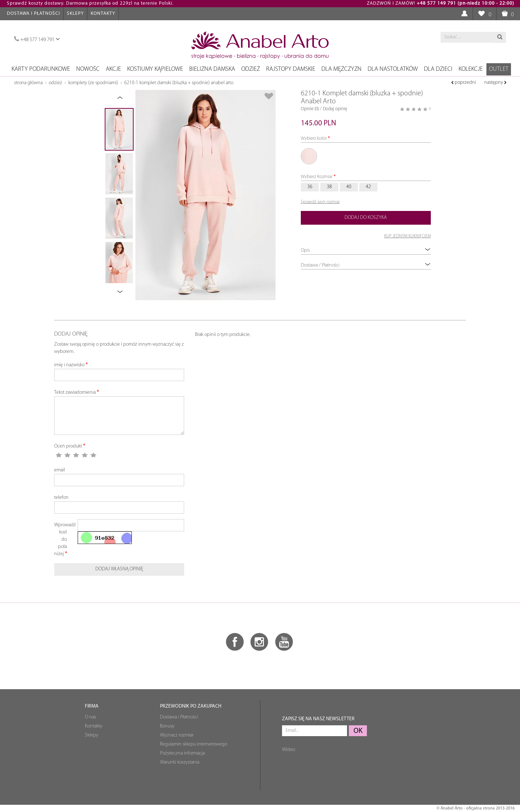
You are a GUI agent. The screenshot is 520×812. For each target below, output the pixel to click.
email (60, 470)
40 (349, 187)
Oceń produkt (68, 446)
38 (329, 187)
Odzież (251, 69)
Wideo (289, 750)
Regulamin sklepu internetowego (194, 744)
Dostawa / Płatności (366, 265)
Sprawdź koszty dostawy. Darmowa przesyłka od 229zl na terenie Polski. (90, 3)
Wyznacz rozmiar (177, 735)
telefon (61, 498)
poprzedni (463, 83)
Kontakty (103, 14)
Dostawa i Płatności (33, 14)
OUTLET (499, 69)
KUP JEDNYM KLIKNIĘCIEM (408, 236)
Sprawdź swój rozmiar (320, 202)
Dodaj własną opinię (119, 569)
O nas (90, 717)
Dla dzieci (438, 69)
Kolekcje (471, 69)
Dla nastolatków (393, 69)
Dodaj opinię (335, 109)
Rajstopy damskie (291, 69)
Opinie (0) (310, 109)
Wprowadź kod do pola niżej (63, 539)
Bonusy (167, 726)
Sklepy (75, 14)
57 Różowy (309, 156)
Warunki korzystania (180, 762)
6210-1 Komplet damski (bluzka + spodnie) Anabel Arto (179, 83)
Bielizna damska (212, 69)
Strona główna (28, 83)
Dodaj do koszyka (366, 218)
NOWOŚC (88, 69)
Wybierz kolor (314, 139)
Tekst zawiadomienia (75, 392)
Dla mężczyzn (341, 69)
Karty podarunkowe (41, 69)
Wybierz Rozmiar (317, 177)
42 (368, 187)
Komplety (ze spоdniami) (93, 83)
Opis (366, 250)
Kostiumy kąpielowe (155, 69)
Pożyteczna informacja (182, 753)
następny (495, 83)
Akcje (113, 69)
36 (310, 187)
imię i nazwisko (69, 365)
